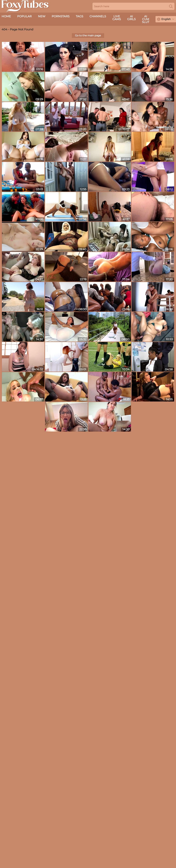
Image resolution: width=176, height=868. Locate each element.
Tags (79, 16)
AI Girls (131, 18)
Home (6, 16)
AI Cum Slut (146, 19)
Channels (98, 16)
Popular (24, 16)
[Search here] (133, 6)
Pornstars (61, 16)
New (42, 16)
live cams (117, 18)
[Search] (171, 6)
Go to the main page (88, 35)
